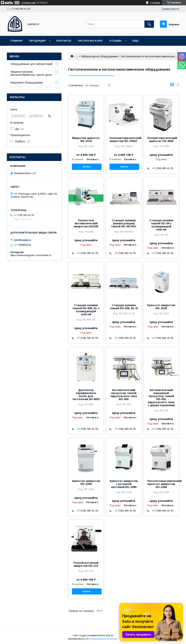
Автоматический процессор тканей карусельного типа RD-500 (124, 395)
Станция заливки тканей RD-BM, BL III (124, 307)
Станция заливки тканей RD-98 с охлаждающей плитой (161, 225)
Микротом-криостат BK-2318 (86, 140)
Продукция (37, 41)
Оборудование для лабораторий (32, 64)
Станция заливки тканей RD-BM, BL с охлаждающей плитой (86, 310)
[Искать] (149, 24)
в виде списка (177, 85)
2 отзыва (155, 3)
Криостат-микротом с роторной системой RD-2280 (124, 484)
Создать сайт (29, 3)
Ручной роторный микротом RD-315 (86, 564)
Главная (16, 41)
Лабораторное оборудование (100, 56)
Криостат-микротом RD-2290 (86, 482)
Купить (87, 167)
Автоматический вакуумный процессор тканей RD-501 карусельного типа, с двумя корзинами (161, 398)
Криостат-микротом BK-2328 (161, 307)
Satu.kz (110, 635)
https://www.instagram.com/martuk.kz (31, 255)
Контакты (64, 41)
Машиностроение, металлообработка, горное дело (31, 73)
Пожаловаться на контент (104, 639)
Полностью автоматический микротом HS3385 (86, 223)
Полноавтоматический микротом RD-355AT (124, 140)
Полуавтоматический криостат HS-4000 (161, 140)
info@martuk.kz (23, 240)
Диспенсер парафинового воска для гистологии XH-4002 (86, 395)
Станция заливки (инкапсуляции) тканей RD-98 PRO (124, 223)
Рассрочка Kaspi (90, 41)
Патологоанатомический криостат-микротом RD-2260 (161, 484)
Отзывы (115, 41)
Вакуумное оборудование (27, 83)
